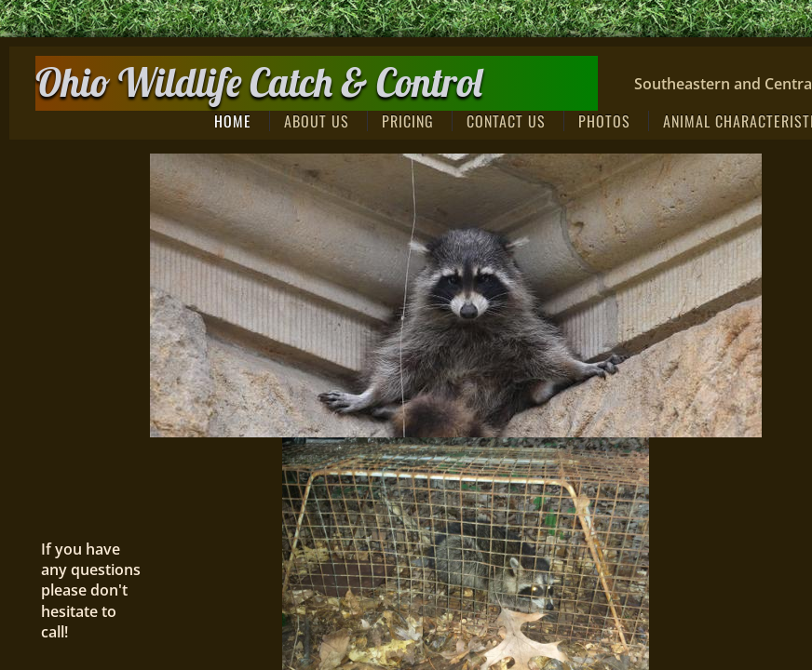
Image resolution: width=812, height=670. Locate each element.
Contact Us (506, 121)
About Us (317, 121)
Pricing (408, 121)
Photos (604, 121)
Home (233, 121)
